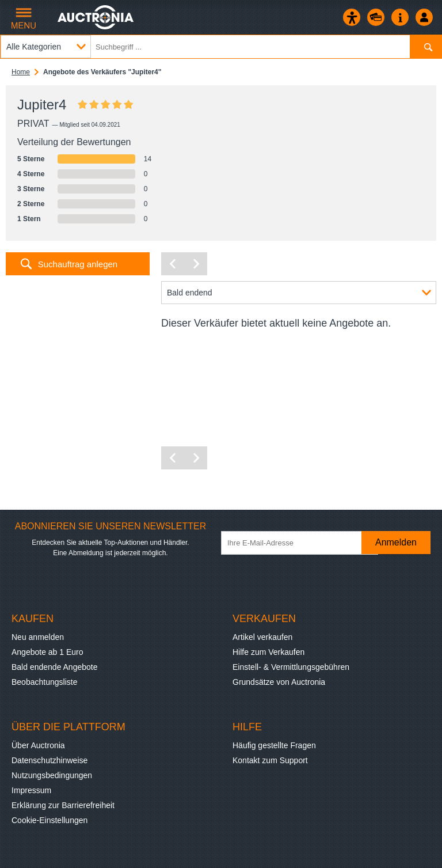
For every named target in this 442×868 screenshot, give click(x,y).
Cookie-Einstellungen (49, 820)
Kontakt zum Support (270, 760)
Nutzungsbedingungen (52, 775)
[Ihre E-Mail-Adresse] (300, 543)
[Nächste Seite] (196, 264)
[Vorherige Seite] (173, 264)
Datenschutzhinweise (49, 760)
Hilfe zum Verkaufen (268, 652)
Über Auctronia (38, 745)
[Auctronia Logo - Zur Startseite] (96, 17)
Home (21, 72)
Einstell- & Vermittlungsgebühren (291, 667)
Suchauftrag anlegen (78, 264)
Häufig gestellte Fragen (274, 745)
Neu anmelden (38, 637)
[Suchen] (426, 47)
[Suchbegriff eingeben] (221, 47)
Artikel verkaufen (262, 637)
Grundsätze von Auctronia (279, 682)
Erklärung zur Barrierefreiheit (63, 805)
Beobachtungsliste (44, 682)
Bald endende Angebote (54, 667)
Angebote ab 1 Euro (47, 652)
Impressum (31, 790)
